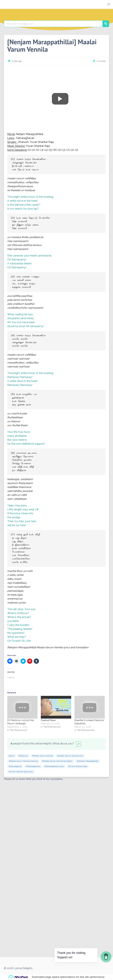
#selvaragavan (15, 766)
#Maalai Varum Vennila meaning (23, 761)
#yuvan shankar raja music (21, 772)
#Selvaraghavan (33, 766)
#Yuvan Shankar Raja (78, 766)
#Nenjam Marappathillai (88, 761)
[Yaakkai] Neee (48, 720)
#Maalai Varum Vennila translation (57, 761)
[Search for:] (53, 24)
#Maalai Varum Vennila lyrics (70, 756)
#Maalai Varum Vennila (43, 756)
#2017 (12, 756)
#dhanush (23, 756)
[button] (109, 4)
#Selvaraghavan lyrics (54, 766)
